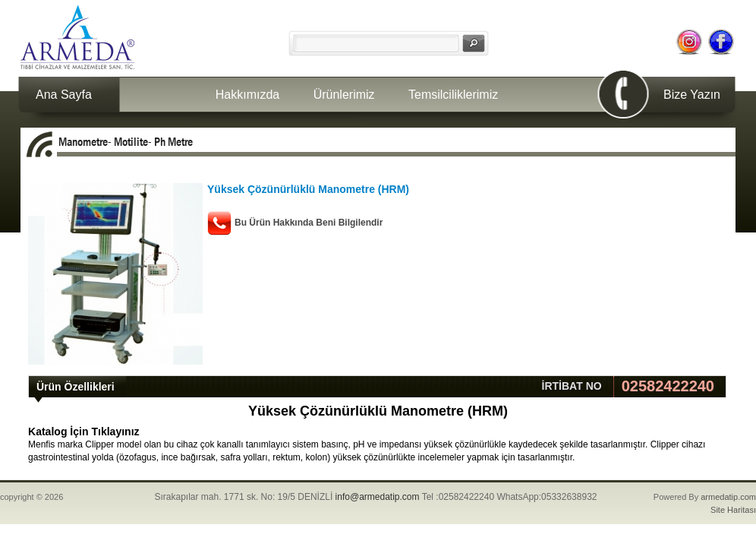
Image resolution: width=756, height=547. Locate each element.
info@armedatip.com (378, 497)
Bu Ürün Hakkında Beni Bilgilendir (309, 223)
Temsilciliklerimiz (453, 95)
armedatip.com (728, 497)
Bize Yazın (692, 95)
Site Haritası (733, 510)
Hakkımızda (247, 95)
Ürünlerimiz (344, 95)
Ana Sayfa (64, 95)
